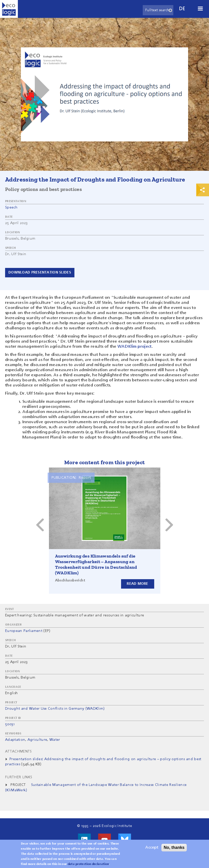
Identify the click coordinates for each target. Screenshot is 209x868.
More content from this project (105, 462)
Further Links (19, 777)
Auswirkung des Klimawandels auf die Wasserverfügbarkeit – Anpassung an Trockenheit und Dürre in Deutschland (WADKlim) (96, 564)
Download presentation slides (40, 273)
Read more (138, 584)
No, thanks (174, 847)
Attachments (18, 752)
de (182, 9)
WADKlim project (135, 347)
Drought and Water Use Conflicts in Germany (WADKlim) (55, 709)
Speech (11, 208)
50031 (10, 724)
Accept (152, 848)
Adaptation (15, 740)
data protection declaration (88, 864)
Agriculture (37, 740)
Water (55, 740)
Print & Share (203, 190)
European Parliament (24, 631)
